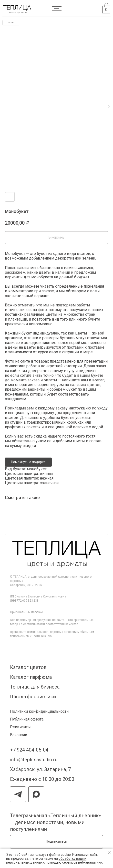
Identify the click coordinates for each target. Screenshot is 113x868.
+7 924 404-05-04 (29, 750)
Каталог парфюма (31, 677)
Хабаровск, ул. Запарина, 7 (40, 769)
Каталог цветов (28, 667)
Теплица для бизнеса (35, 687)
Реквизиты (20, 727)
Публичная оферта (27, 719)
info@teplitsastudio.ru (34, 760)
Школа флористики (33, 697)
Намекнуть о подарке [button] (28, 462)
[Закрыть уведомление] (109, 853)
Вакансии (19, 735)
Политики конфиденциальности (39, 711)
